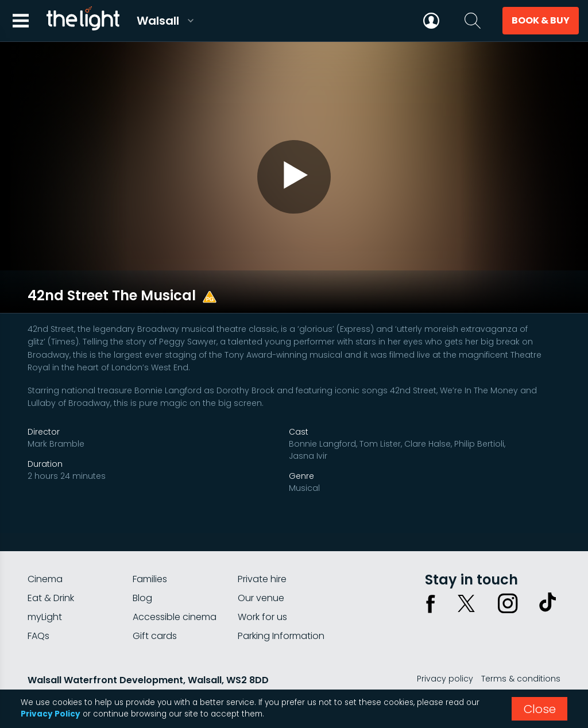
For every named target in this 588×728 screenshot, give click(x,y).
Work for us (262, 590)
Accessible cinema (175, 590)
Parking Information (281, 609)
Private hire (262, 553)
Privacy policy (445, 652)
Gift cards (155, 609)
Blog (142, 572)
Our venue (261, 572)
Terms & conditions (521, 652)
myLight (45, 590)
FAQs (38, 609)
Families (150, 553)
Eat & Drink (51, 572)
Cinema (45, 553)
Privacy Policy (51, 714)
